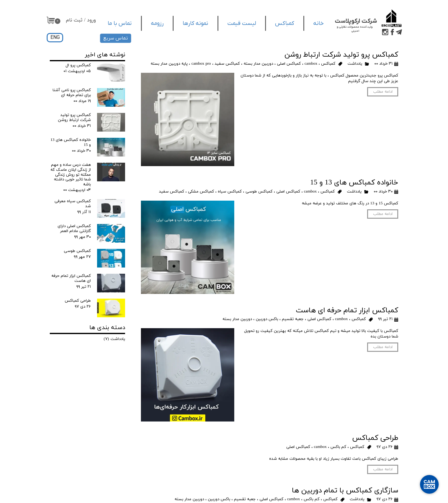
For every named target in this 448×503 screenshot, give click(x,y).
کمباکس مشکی (201, 192)
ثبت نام (74, 20)
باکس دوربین (267, 319)
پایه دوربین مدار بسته (169, 64)
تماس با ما (120, 23)
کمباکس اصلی (289, 64)
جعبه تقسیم (293, 319)
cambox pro (201, 64)
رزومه (157, 23)
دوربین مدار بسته (258, 64)
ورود (91, 20)
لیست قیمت (242, 23)
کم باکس (338, 447)
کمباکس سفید (227, 64)
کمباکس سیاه (230, 192)
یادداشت (355, 64)
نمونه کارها (195, 23)
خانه (318, 23)
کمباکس (285, 23)
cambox (311, 64)
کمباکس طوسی (259, 192)
